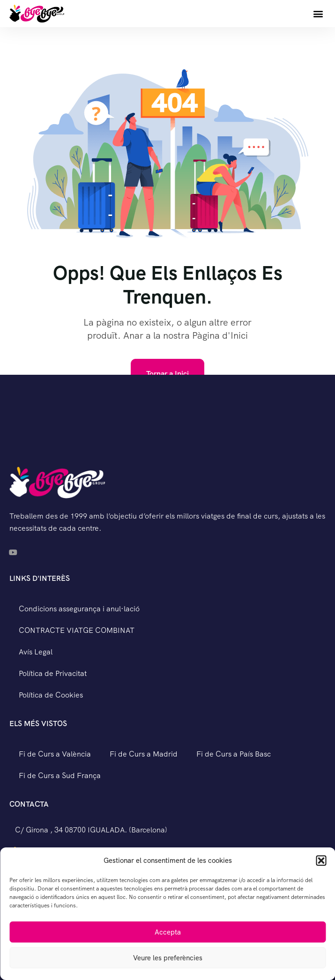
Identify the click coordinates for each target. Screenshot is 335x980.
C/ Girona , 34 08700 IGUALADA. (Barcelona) (91, 830)
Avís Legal (36, 652)
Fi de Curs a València (55, 754)
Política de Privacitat (53, 673)
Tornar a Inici (167, 374)
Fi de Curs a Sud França (60, 776)
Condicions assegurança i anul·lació (79, 609)
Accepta (168, 932)
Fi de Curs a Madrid (144, 754)
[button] (321, 861)
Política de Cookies (51, 695)
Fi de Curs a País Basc (234, 754)
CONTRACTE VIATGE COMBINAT (77, 630)
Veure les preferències (168, 958)
